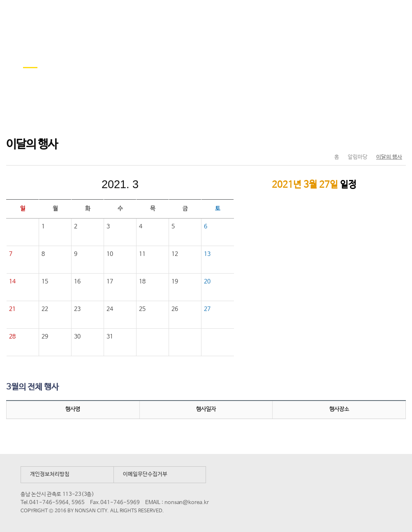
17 (110, 281)
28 (12, 336)
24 (110, 309)
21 (12, 309)
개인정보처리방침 (50, 474)
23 (77, 309)
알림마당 (358, 157)
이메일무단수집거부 (145, 474)
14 (12, 281)
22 (45, 309)
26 (175, 309)
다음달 (175, 184)
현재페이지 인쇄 (396, 140)
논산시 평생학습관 (66, 16)
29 (45, 336)
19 (175, 281)
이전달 (65, 184)
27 (207, 309)
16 (77, 281)
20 (207, 281)
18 (142, 281)
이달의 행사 (389, 157)
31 (110, 336)
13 (207, 254)
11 (142, 254)
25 (142, 309)
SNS (379, 140)
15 (45, 281)
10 (110, 254)
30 (77, 336)
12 (175, 254)
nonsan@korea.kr (187, 503)
